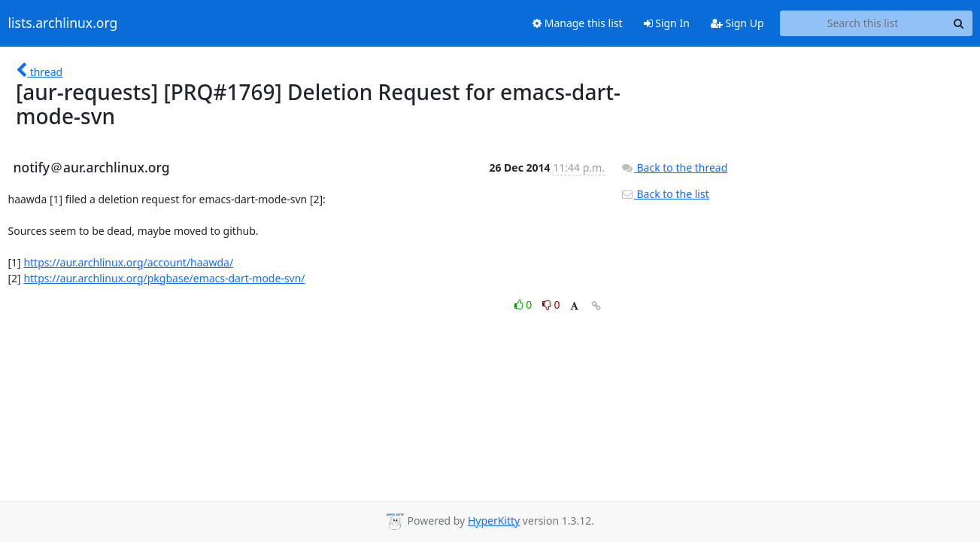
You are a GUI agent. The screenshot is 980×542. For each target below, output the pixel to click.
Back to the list (665, 194)
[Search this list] (863, 23)
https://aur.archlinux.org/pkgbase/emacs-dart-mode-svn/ (164, 278)
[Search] (959, 23)
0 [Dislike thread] (551, 304)
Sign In (667, 23)
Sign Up (737, 23)
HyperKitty (494, 521)
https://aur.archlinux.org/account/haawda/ (128, 262)
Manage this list (578, 23)
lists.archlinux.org (63, 23)
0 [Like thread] (525, 304)
